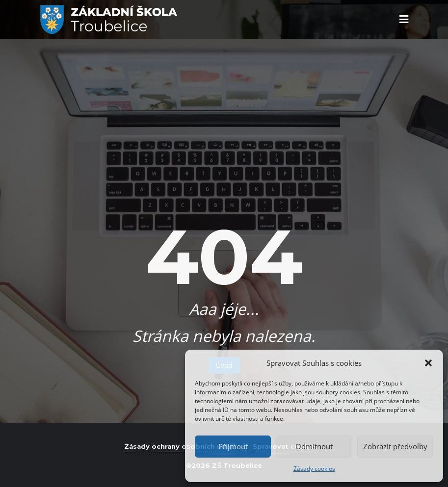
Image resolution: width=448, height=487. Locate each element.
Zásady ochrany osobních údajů (180, 446)
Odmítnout (314, 446)
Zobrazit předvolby (395, 446)
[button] (428, 363)
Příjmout (233, 446)
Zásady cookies (314, 469)
